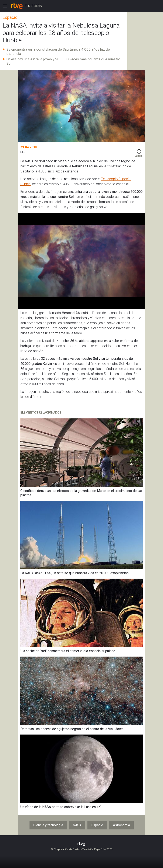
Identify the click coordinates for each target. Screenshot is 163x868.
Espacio (97, 825)
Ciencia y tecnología (48, 825)
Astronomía (121, 825)
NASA (77, 825)
